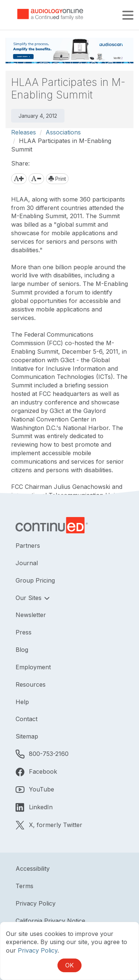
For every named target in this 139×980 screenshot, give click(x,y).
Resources (31, 684)
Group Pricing (35, 580)
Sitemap (27, 736)
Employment (33, 667)
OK (69, 965)
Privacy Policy (36, 903)
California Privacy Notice (50, 921)
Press (24, 632)
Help (22, 702)
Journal (27, 563)
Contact (27, 719)
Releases (24, 132)
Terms (24, 886)
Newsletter (31, 615)
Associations (63, 132)
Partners (28, 546)
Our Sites (29, 598)
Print (57, 179)
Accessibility (33, 869)
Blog (22, 650)
